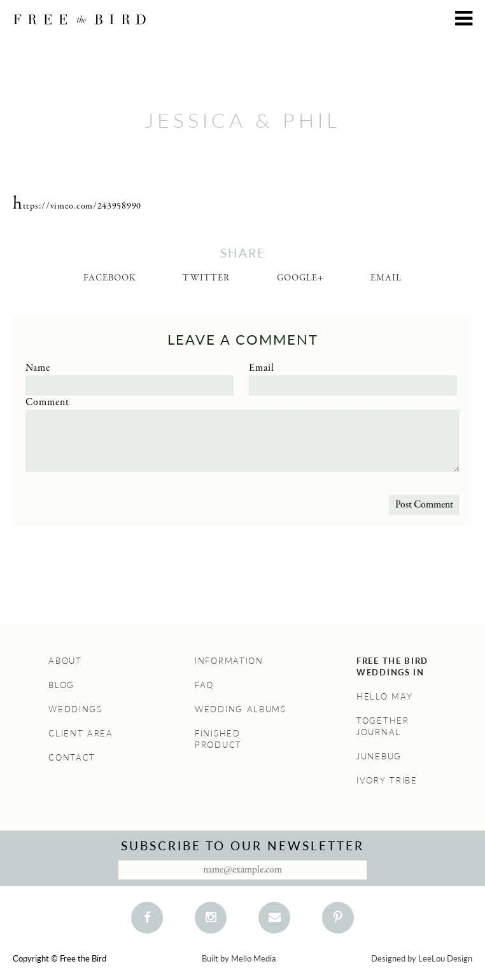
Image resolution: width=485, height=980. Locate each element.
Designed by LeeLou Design (422, 958)
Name (38, 368)
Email (386, 278)
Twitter (206, 278)
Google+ (300, 278)
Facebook (110, 278)
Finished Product (218, 739)
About (65, 661)
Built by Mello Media (239, 958)
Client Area (81, 733)
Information (229, 661)
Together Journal (383, 726)
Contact (72, 757)
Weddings (75, 709)
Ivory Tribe (387, 780)
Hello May (384, 696)
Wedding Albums (241, 709)
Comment (47, 403)
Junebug (379, 756)
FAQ (204, 685)
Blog (61, 685)
